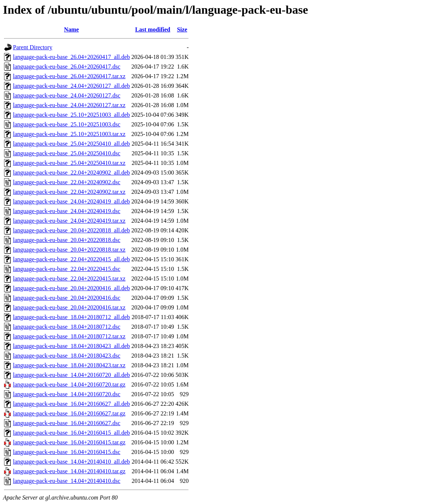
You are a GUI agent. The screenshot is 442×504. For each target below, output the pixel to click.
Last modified (153, 29)
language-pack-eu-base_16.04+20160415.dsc (67, 452)
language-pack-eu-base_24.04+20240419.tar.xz (69, 221)
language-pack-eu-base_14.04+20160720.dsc (67, 394)
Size (182, 29)
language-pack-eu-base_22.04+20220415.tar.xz (69, 278)
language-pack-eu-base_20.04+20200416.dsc (67, 298)
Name (72, 29)
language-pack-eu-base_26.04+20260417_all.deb (72, 57)
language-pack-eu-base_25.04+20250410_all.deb (72, 144)
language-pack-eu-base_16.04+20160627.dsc (67, 423)
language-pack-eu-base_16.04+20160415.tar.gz (69, 442)
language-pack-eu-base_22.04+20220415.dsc (67, 269)
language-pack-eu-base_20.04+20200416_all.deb (72, 288)
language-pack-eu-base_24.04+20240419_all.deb (72, 201)
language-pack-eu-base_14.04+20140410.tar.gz (69, 471)
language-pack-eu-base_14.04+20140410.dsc (67, 481)
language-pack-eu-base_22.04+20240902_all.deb (72, 173)
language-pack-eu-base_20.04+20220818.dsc (67, 240)
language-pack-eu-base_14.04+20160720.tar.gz (69, 384)
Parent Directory (33, 47)
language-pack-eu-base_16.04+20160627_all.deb (72, 404)
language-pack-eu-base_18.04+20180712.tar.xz (69, 336)
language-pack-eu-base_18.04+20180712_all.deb (72, 317)
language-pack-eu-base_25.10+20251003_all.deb (72, 115)
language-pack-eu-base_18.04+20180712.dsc (67, 327)
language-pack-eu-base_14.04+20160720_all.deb (72, 375)
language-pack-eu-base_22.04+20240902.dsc (67, 182)
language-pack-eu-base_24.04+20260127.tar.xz (69, 105)
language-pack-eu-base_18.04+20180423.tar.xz (69, 365)
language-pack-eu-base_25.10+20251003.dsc (67, 124)
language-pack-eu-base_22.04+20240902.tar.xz (69, 192)
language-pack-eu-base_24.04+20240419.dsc (67, 211)
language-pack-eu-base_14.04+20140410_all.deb (72, 462)
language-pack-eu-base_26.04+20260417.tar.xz (69, 76)
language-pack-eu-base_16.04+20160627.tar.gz (69, 413)
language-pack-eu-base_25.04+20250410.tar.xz (69, 163)
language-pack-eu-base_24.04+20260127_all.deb (72, 86)
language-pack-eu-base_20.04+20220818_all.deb (72, 230)
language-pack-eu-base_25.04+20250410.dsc (67, 153)
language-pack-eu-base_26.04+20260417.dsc (67, 67)
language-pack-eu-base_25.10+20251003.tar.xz (69, 134)
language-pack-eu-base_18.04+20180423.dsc (67, 356)
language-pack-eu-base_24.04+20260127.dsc (67, 95)
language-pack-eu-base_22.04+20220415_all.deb (72, 259)
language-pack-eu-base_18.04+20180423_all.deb (72, 346)
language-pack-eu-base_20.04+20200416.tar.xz (69, 307)
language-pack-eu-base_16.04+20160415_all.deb (72, 433)
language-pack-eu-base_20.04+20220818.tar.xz (69, 250)
